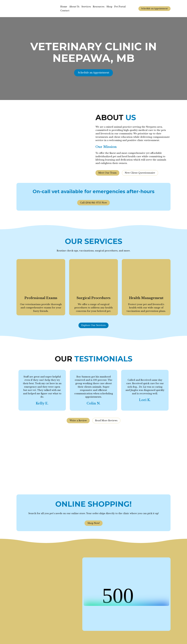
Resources (99, 7)
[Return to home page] (36, 9)
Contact (65, 11)
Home (64, 7)
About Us (74, 7)
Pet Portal (120, 7)
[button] (154, 9)
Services (86, 7)
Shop (109, 7)
